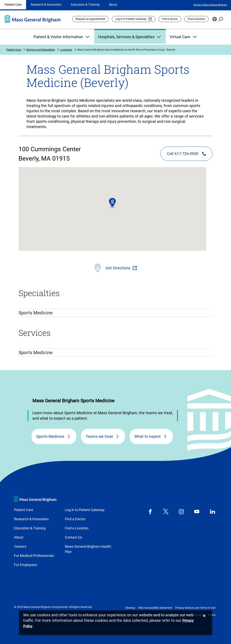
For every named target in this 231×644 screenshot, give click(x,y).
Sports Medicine (50, 436)
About (113, 5)
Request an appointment (90, 19)
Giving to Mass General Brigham (210, 5)
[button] (112, 203)
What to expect (148, 436)
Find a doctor (170, 19)
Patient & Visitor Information (62, 37)
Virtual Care (184, 37)
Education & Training (85, 5)
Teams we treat (99, 436)
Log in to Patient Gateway (131, 19)
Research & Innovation (46, 5)
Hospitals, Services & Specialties (130, 37)
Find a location (196, 19)
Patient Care (13, 5)
